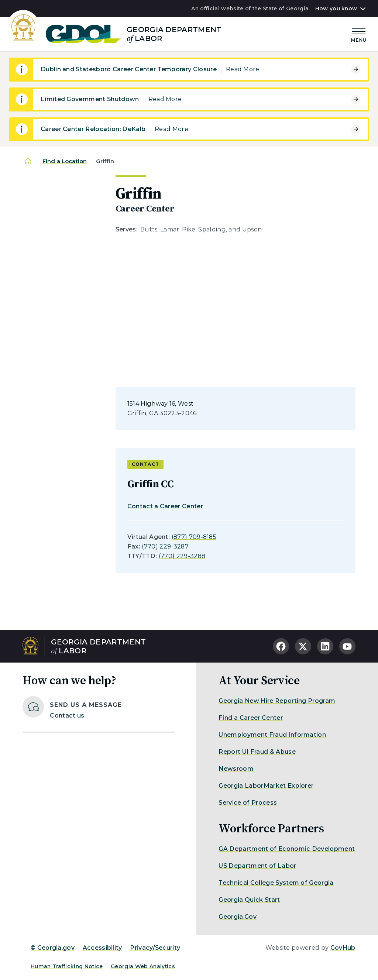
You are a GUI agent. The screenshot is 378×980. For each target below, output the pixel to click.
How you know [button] (336, 8)
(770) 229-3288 (182, 556)
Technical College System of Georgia (276, 883)
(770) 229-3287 (165, 546)
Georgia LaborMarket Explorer (266, 786)
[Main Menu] (359, 34)
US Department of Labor (257, 866)
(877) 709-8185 (194, 537)
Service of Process (248, 803)
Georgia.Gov (238, 917)
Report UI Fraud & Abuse (257, 752)
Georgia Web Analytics (143, 966)
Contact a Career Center (165, 506)
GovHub (343, 948)
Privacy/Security (155, 948)
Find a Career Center (250, 718)
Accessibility (102, 948)
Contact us (67, 716)
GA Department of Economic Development (287, 849)
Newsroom (236, 769)
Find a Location (65, 161)
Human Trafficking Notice (67, 966)
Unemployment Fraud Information (272, 735)
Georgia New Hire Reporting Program (277, 701)
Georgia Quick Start (249, 900)
